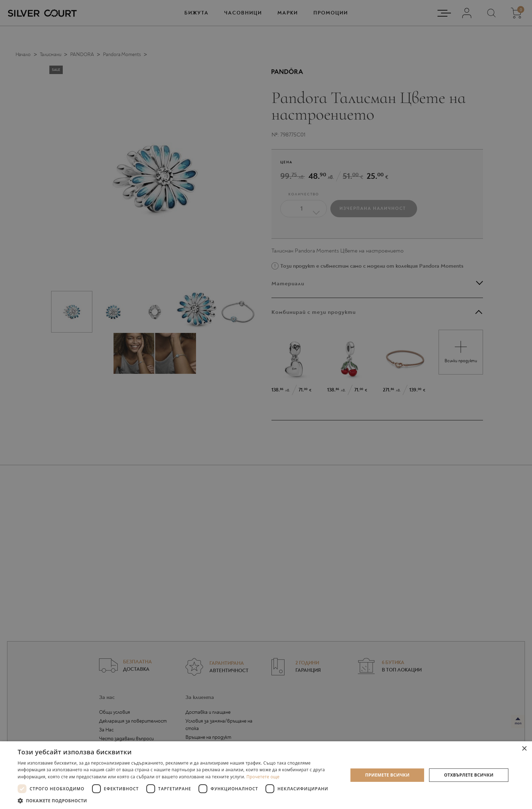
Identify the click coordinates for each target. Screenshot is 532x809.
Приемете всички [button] (387, 775)
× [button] (524, 749)
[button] (178, 800)
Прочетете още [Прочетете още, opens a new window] (263, 777)
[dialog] (266, 405)
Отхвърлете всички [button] (469, 775)
